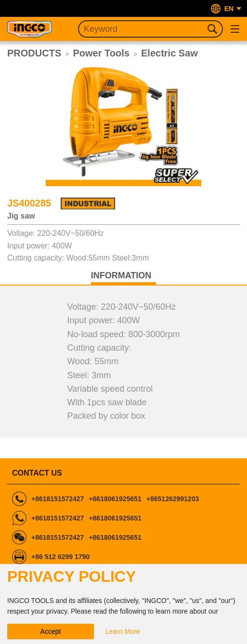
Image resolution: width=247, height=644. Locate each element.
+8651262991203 (173, 499)
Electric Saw (169, 53)
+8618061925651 (115, 499)
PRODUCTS (34, 53)
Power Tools (101, 53)
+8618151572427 (58, 499)
